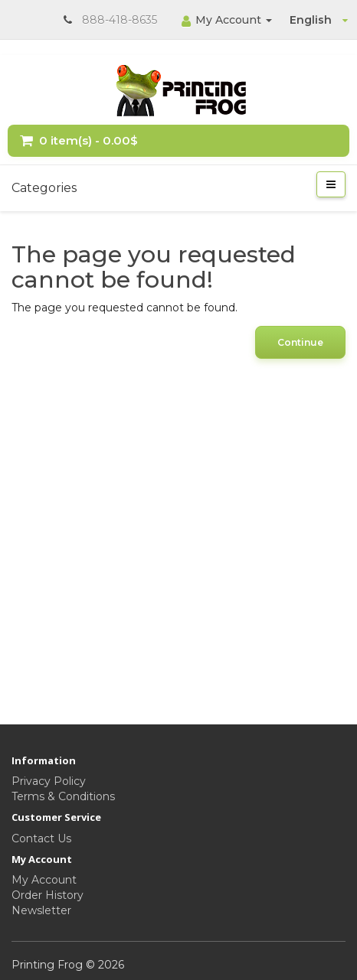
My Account (44, 880)
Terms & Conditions (63, 796)
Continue (300, 342)
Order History (47, 895)
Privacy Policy (49, 781)
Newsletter (41, 910)
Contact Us (41, 838)
